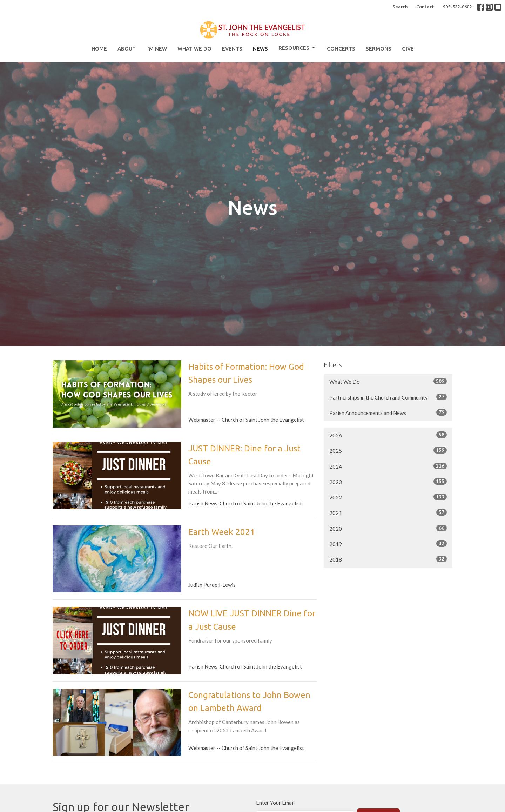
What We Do (194, 49)
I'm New (157, 49)
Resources (297, 48)
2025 (388, 450)
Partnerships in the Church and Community (388, 397)
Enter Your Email (275, 803)
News (260, 49)
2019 (388, 544)
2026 (388, 435)
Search (400, 7)
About (127, 49)
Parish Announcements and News (388, 412)
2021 (388, 512)
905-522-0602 (457, 7)
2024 (388, 466)
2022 (388, 497)
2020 (388, 528)
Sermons (379, 49)
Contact (425, 7)
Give (408, 49)
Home (99, 49)
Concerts (341, 49)
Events (232, 49)
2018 (388, 559)
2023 (388, 482)
